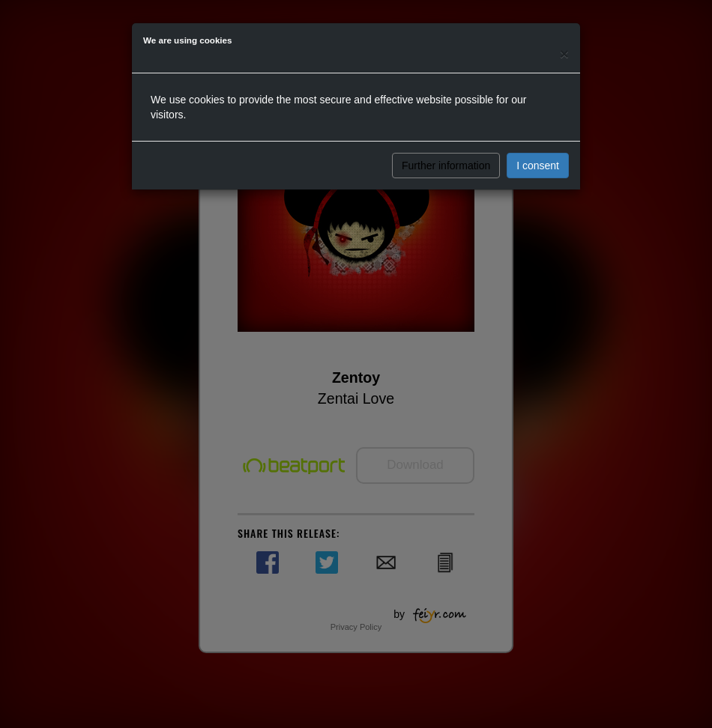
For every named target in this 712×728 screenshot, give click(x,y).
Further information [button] (446, 166)
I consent (538, 166)
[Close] (564, 54)
